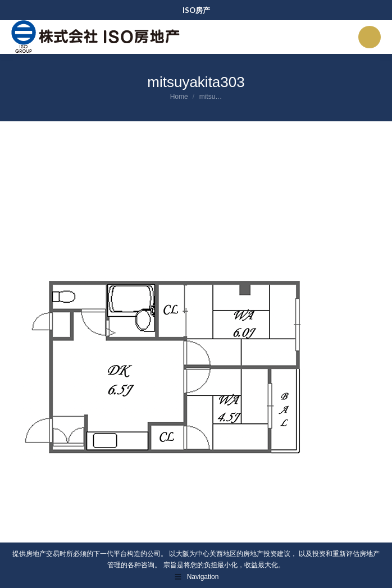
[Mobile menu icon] (370, 37)
